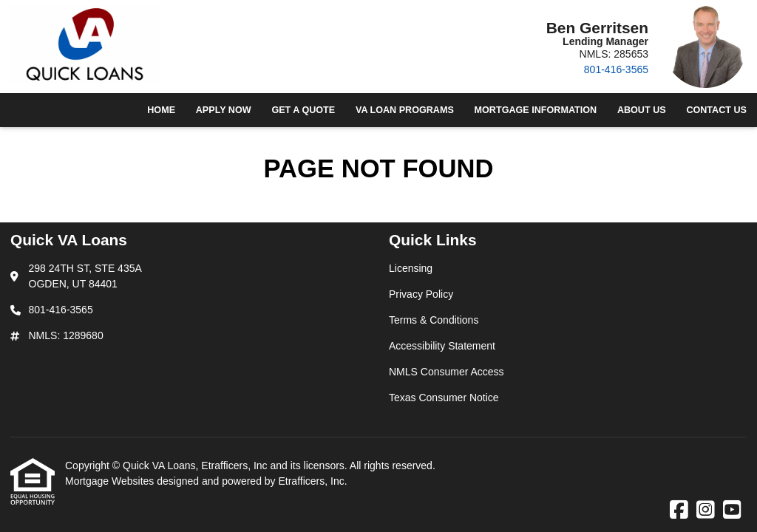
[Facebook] (679, 511)
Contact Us (716, 110)
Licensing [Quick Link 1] (411, 268)
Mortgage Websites (111, 481)
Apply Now (224, 110)
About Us (642, 110)
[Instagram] (706, 511)
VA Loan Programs (405, 110)
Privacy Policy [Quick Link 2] (421, 294)
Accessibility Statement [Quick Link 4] (442, 346)
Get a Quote (303, 110)
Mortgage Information (536, 110)
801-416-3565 (616, 69)
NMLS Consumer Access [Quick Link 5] (447, 372)
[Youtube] (732, 511)
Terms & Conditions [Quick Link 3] (434, 320)
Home (161, 110)
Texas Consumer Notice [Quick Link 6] (444, 398)
